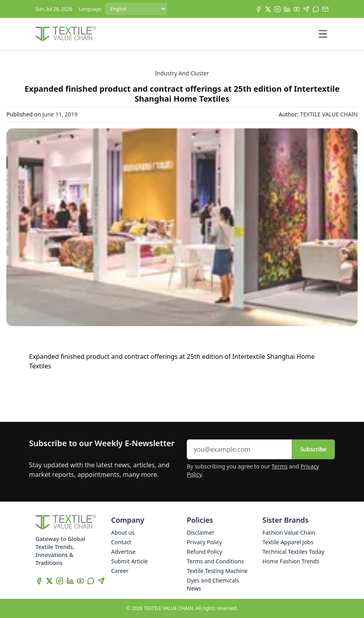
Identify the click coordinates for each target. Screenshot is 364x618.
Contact (121, 542)
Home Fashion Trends (291, 561)
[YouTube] (297, 9)
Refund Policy (205, 552)
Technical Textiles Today (293, 552)
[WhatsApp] (316, 9)
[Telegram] (306, 9)
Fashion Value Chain (289, 532)
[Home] (66, 34)
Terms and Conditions (215, 561)
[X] (268, 9)
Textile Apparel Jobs (288, 542)
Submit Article (129, 561)
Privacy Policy (204, 542)
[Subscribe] (325, 9)
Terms (280, 466)
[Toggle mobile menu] (323, 34)
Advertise (123, 552)
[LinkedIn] (287, 9)
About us (123, 532)
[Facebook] (258, 9)
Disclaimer (201, 532)
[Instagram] (278, 9)
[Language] (136, 9)
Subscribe (313, 449)
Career (120, 571)
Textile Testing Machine (217, 571)
